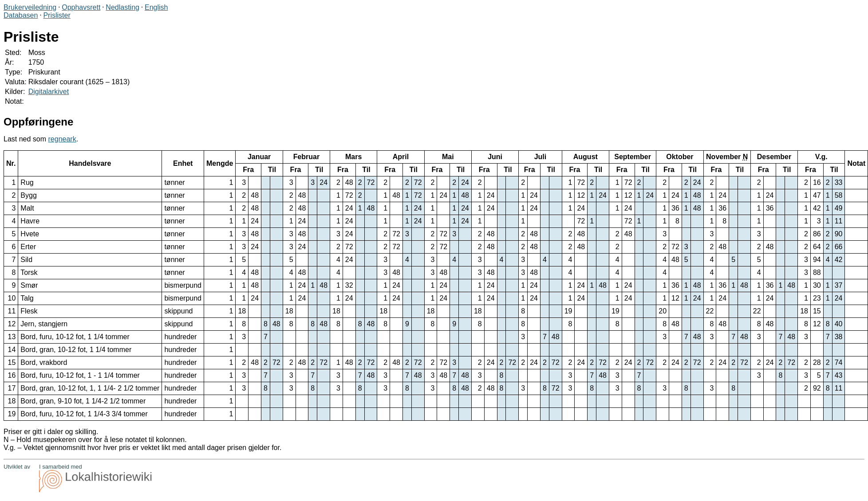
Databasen (21, 15)
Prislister (57, 15)
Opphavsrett (81, 7)
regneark (62, 139)
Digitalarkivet (49, 92)
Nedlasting (122, 7)
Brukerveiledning (30, 7)
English (156, 7)
